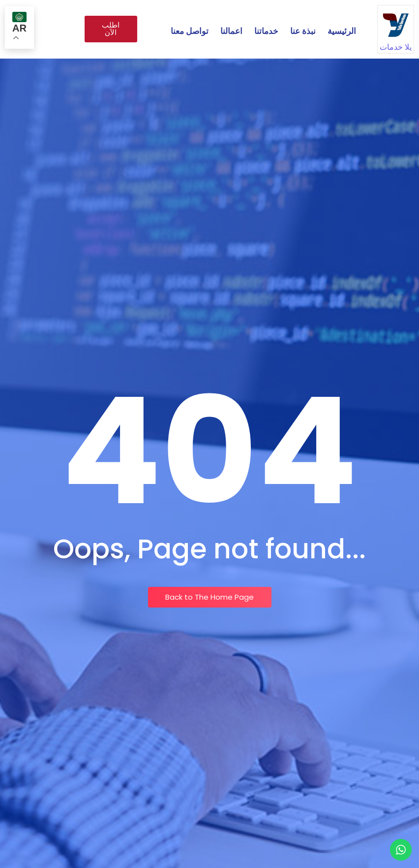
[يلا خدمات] (396, 23)
